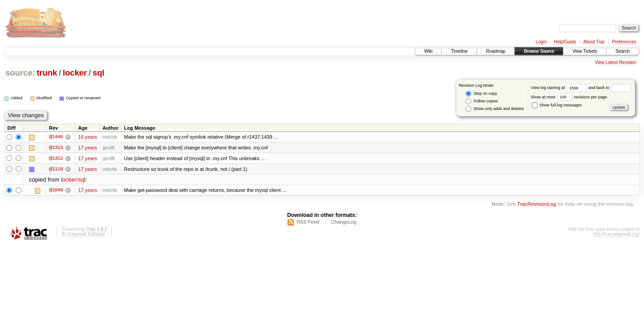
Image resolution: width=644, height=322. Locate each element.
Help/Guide (565, 42)
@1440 (56, 137)
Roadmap (496, 51)
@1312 (56, 158)
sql (98, 73)
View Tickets (585, 51)
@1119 (56, 169)
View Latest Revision (616, 62)
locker (75, 73)
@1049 (56, 191)
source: (20, 73)
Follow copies (482, 101)
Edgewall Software (87, 235)
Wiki (428, 51)
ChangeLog (344, 222)
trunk (47, 73)
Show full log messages (557, 105)
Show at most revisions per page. (570, 97)
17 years (88, 148)
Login (541, 42)
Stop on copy (481, 94)
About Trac (594, 42)
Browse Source (539, 51)
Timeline (459, 51)
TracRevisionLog (536, 204)
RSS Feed (308, 222)
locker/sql (73, 180)
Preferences (624, 42)
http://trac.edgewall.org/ (616, 235)
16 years (88, 137)
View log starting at (560, 88)
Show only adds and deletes (495, 109)
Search (623, 51)
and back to (610, 88)
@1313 (56, 148)
